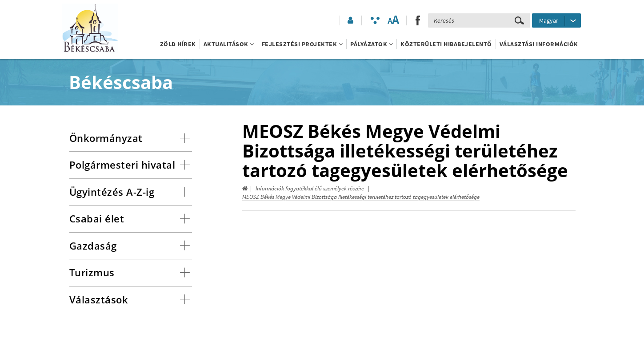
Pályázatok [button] (372, 44)
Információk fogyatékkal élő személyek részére (310, 188)
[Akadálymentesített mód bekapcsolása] (375, 20)
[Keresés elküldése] (519, 20)
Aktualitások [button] (229, 44)
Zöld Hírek (178, 44)
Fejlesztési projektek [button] (302, 44)
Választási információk (539, 44)
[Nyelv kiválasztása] (556, 20)
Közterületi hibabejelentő (446, 44)
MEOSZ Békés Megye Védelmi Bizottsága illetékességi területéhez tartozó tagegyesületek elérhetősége (361, 197)
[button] (350, 20)
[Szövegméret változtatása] (393, 20)
